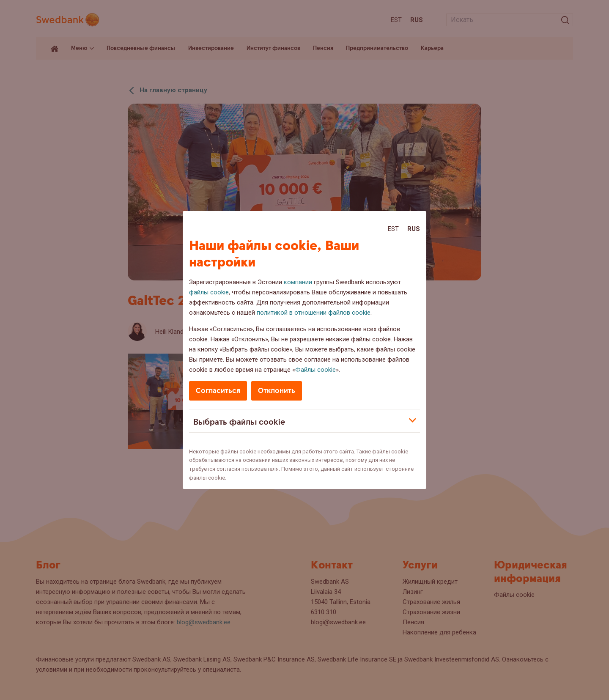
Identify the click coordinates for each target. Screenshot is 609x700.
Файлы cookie (315, 370)
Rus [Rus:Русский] (414, 229)
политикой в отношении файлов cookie (314, 313)
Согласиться (218, 391)
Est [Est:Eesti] (393, 229)
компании (298, 282)
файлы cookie (209, 292)
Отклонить (277, 391)
